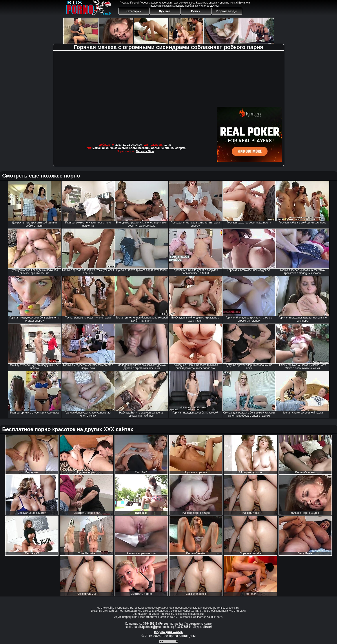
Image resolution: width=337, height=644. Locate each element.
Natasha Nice (145, 151)
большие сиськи (163, 148)
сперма (180, 148)
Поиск (196, 11)
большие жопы (139, 148)
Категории (134, 11)
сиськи (123, 148)
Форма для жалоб (168, 632)
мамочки (99, 148)
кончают (111, 148)
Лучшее (165, 11)
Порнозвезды (227, 11)
